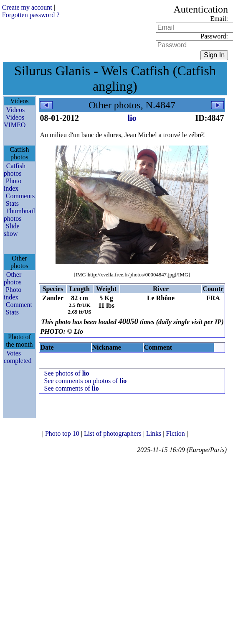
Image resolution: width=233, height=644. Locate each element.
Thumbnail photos (19, 215)
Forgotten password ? (31, 15)
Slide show (12, 230)
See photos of (67, 373)
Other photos (13, 278)
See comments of (72, 388)
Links (154, 433)
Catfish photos (15, 170)
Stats (12, 203)
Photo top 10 (63, 433)
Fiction (176, 433)
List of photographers (114, 433)
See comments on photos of (86, 381)
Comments (20, 196)
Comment (19, 305)
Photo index (13, 185)
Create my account (27, 7)
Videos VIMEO (15, 121)
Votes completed (18, 357)
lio (132, 118)
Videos (15, 110)
